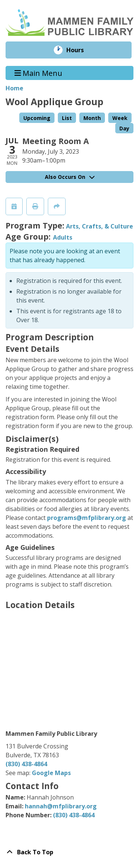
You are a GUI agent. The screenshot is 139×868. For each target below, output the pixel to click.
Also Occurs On (70, 177)
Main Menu (39, 73)
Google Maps (51, 773)
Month (92, 118)
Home (14, 88)
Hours (80, 50)
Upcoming (37, 118)
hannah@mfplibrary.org (61, 806)
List (67, 118)
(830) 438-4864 (26, 764)
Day (124, 128)
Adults (63, 237)
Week (120, 118)
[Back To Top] (69, 852)
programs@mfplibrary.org (87, 518)
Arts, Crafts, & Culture (100, 226)
